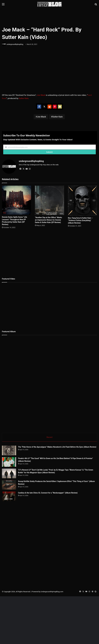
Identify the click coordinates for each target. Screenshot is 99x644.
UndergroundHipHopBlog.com (52, 611)
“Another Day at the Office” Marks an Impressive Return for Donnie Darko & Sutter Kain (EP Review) (48, 220)
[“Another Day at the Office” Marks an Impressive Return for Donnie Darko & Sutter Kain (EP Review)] (49, 200)
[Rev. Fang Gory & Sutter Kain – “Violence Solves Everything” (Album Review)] (82, 201)
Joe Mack (42, 117)
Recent (49, 437)
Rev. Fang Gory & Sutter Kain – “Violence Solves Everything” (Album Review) (80, 220)
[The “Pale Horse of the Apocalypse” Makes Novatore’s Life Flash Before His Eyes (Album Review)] (9, 450)
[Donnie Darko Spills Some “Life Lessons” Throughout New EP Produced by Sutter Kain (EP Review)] (16, 200)
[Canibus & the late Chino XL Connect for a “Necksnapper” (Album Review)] (16, 511)
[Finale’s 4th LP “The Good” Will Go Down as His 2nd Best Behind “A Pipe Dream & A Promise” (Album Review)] (9, 462)
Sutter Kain (57, 117)
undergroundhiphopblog (15, 44)
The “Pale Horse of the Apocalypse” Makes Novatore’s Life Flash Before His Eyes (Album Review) (57, 447)
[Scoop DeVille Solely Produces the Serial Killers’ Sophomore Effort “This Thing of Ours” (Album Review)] (16, 490)
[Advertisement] (49, 17)
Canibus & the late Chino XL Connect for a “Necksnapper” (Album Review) (62, 502)
